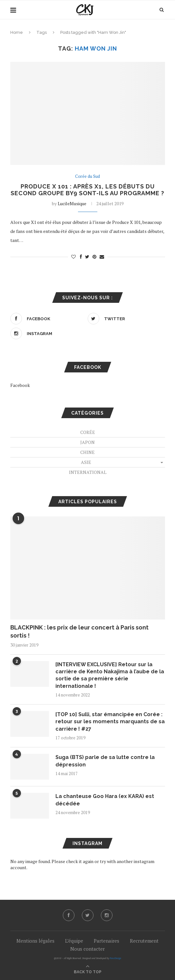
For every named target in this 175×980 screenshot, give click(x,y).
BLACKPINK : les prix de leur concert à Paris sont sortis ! (79, 631)
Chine (87, 452)
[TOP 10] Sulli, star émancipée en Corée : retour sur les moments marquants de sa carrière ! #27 (110, 722)
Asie (86, 462)
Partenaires (107, 941)
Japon (87, 442)
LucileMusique (72, 203)
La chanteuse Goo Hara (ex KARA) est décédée (105, 800)
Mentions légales (35, 941)
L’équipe (74, 941)
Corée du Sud (87, 177)
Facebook (20, 385)
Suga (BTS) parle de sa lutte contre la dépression (105, 761)
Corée (88, 432)
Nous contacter (87, 949)
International (88, 472)
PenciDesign (115, 958)
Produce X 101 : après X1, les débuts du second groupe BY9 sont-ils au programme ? (87, 190)
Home (17, 32)
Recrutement (144, 941)
